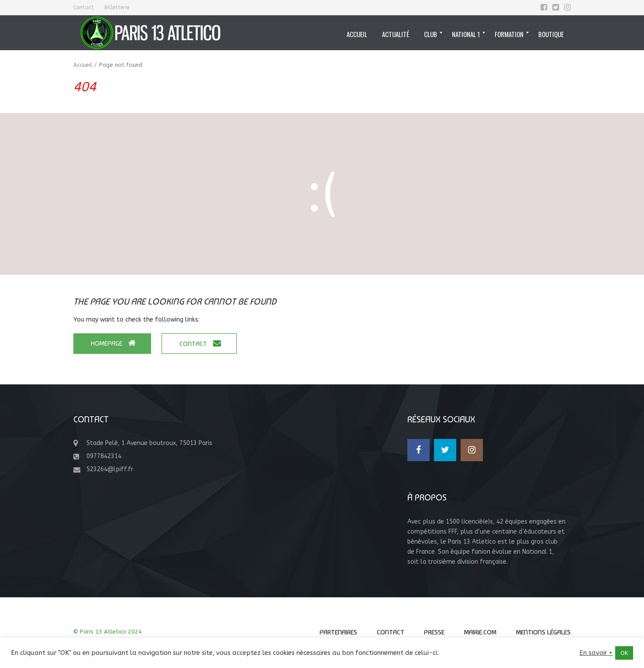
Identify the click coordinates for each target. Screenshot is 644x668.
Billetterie (117, 7)
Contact (84, 7)
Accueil (83, 65)
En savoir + (596, 653)
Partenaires (338, 632)
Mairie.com (480, 632)
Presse (434, 632)
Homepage (113, 343)
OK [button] (624, 653)
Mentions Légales (543, 632)
